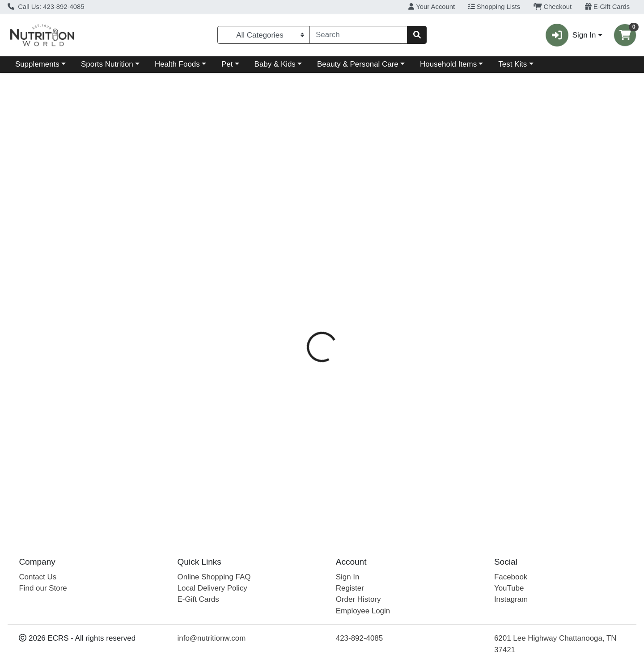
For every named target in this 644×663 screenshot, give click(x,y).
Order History (358, 599)
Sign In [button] (571, 35)
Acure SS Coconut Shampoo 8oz (338, 496)
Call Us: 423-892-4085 (46, 7)
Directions (337, 194)
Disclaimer (438, 194)
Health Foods (177, 64)
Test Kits (513, 64)
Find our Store (43, 588)
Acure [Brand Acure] (373, 229)
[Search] (358, 35)
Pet (227, 64)
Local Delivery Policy (212, 588)
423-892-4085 (359, 638)
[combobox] (358, 35)
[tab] (294, 194)
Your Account (432, 7)
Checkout (553, 7)
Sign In (348, 577)
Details (294, 194)
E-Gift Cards (608, 7)
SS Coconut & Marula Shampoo (335, 470)
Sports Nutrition (107, 64)
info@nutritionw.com (212, 638)
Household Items (448, 64)
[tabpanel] (456, 302)
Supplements (37, 64)
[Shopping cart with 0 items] (625, 35)
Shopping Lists (494, 7)
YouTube (509, 588)
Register (350, 588)
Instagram (511, 599)
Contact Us (38, 577)
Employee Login (363, 611)
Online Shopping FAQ (214, 577)
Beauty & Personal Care (358, 64)
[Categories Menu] (264, 35)
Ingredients (387, 194)
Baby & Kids (275, 64)
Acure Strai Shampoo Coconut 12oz (343, 443)
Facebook (511, 577)
